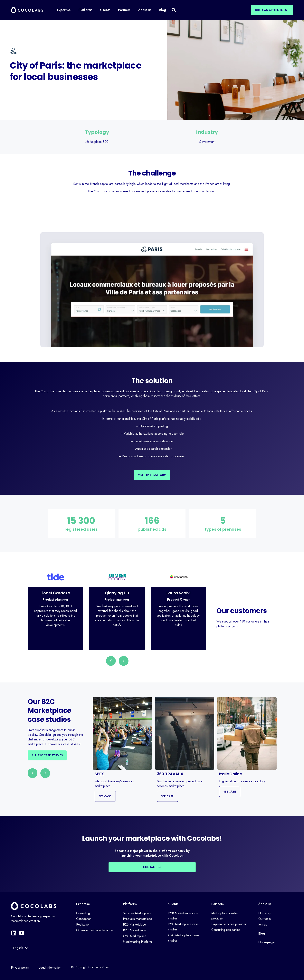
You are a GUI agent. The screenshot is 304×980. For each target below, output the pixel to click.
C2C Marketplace (135, 936)
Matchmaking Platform (137, 942)
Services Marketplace (137, 913)
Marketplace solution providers (225, 916)
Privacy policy (20, 968)
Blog (262, 933)
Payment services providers (229, 924)
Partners (218, 904)
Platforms (130, 904)
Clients (173, 904)
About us (265, 904)
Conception (84, 919)
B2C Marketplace (135, 930)
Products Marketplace (138, 919)
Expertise (83, 904)
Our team (265, 919)
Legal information (50, 968)
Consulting (83, 913)
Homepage (266, 942)
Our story (265, 913)
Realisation (83, 924)
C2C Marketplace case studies (184, 938)
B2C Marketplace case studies (183, 927)
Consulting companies (226, 930)
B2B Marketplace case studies (183, 916)
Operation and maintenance (95, 930)
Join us (263, 924)
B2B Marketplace (134, 924)
